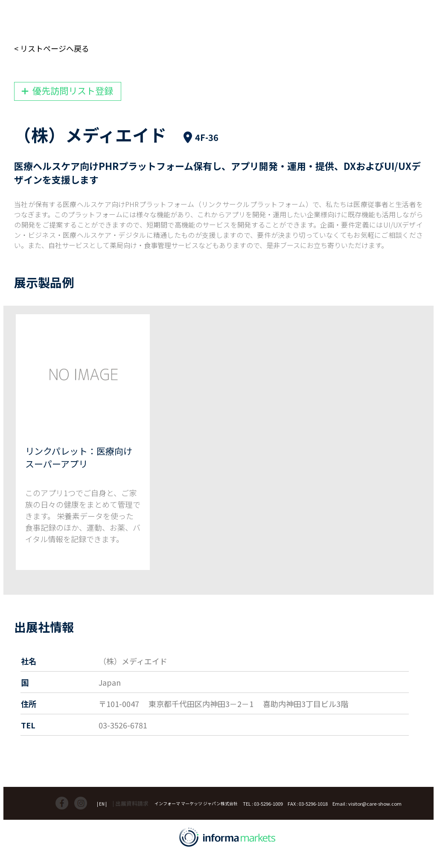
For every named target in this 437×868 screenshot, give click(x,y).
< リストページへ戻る (52, 48)
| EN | (102, 804)
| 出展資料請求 (131, 803)
